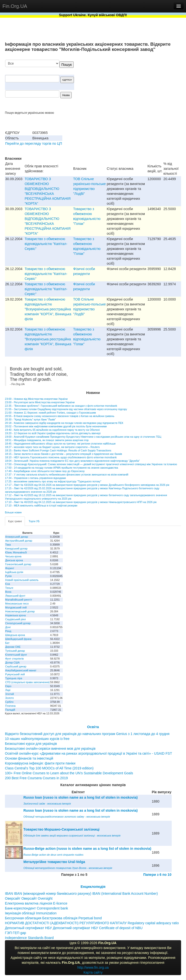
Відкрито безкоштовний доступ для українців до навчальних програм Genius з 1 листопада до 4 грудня (87, 734)
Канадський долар (16, 548)
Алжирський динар (17, 537)
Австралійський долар (19, 541)
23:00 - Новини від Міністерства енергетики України (36, 399)
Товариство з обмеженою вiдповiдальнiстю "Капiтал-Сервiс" (46, 244)
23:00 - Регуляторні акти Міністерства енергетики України (40, 402)
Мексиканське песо (17, 604)
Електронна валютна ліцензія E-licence (36, 903)
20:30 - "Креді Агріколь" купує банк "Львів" (30, 419)
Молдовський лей (16, 607)
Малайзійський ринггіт (19, 600)
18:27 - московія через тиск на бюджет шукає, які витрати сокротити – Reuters (52, 447)
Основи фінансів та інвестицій (29, 758)
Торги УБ (34, 521)
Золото (9, 698)
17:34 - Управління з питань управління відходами (35, 478)
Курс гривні (15, 521)
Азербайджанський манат (21, 670)
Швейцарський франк (18, 639)
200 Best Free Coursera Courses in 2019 (36, 778)
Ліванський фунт (15, 596)
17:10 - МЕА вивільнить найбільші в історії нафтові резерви (41, 505)
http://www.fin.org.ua (93, 967)
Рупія (8, 576)
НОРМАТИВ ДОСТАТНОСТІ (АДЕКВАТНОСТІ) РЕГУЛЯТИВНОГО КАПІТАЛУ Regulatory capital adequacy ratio (92, 923)
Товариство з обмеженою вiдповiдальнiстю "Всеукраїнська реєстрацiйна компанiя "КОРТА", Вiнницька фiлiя (48, 309)
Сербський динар (16, 666)
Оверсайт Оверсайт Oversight (29, 898)
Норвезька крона (15, 615)
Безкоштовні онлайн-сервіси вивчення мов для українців (50, 749)
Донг (8, 627)
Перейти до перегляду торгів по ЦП (34, 144)
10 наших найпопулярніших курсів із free (37, 739)
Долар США (12, 663)
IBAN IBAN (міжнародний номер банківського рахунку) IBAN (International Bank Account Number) (81, 894)
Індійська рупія (14, 572)
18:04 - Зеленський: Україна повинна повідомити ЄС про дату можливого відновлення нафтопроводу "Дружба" (72, 461)
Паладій (10, 710)
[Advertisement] (144, 85)
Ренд (8, 631)
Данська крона (14, 560)
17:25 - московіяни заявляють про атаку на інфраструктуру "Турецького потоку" (53, 481)
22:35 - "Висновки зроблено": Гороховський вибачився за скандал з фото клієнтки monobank (61, 406)
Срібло (9, 702)
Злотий (9, 694)
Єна (8, 584)
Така (8, 545)
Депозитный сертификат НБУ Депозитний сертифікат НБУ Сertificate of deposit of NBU (74, 928)
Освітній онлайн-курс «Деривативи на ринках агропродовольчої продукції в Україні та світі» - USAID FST (88, 753)
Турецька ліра (14, 678)
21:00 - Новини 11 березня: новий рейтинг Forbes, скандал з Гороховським (50, 413)
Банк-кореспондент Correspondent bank (36, 908)
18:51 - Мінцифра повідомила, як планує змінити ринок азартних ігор (47, 440)
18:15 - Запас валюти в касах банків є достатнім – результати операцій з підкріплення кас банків (63, 454)
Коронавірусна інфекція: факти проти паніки (40, 763)
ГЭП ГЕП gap (16, 933)
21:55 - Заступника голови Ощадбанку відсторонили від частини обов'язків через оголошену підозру (66, 409)
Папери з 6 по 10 (157, 875)
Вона (8, 592)
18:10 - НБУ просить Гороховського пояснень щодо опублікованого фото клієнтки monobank (61, 457)
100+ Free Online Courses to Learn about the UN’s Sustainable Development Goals (69, 773)
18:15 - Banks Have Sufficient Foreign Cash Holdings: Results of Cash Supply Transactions (58, 450)
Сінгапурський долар (18, 623)
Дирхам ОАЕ (13, 647)
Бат (7, 643)
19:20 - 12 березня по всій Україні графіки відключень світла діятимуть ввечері (53, 433)
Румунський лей (15, 674)
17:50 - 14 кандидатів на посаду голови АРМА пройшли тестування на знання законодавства (61, 468)
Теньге (9, 588)
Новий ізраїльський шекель (22, 580)
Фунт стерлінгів (14, 659)
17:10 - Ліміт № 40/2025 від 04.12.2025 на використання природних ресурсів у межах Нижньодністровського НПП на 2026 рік (81, 502)
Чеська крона (13, 556)
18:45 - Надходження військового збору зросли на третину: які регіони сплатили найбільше (60, 444)
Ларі (8, 690)
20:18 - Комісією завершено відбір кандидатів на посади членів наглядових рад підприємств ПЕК (64, 423)
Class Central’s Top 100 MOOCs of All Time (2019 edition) (49, 768)
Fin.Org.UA (15, 6)
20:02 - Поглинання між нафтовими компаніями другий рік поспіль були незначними (56, 426)
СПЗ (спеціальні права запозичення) (27, 682)
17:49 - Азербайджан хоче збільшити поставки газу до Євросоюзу (45, 471)
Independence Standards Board (29, 938)
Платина (10, 706)
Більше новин (13, 512)
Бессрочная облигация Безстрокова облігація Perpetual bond (53, 918)
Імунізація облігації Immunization (31, 913)
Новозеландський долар (20, 611)
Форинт (10, 568)
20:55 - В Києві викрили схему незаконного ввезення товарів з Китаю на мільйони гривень (60, 416)
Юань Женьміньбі (16, 552)
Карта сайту (93, 972)
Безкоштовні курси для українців (31, 744)
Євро (8, 686)
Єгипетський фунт (16, 655)
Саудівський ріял (15, 619)
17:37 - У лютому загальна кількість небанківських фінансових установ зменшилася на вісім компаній (67, 475)
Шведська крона (15, 635)
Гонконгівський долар (18, 564)
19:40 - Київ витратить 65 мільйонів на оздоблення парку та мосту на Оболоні (52, 430)
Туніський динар (15, 651)
